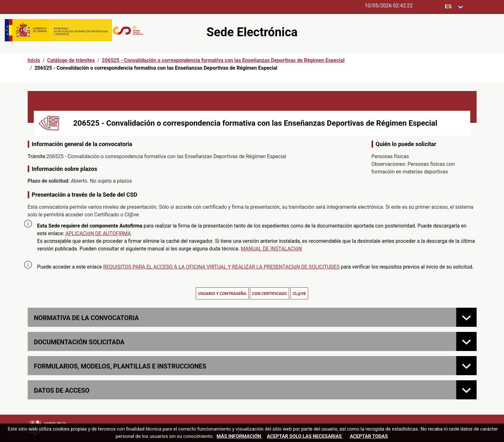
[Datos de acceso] (466, 390)
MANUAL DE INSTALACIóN (271, 249)
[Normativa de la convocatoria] (466, 317)
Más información (239, 436)
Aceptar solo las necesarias (305, 436)
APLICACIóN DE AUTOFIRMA (98, 233)
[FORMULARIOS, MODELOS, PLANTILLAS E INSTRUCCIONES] (466, 366)
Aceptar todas (369, 436)
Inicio (34, 60)
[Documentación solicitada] (466, 341)
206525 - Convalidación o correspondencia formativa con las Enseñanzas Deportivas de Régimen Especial (223, 60)
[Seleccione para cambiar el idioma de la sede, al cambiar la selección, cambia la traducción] (454, 7)
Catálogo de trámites (71, 60)
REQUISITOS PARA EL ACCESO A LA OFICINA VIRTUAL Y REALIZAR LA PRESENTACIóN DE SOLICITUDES (221, 267)
